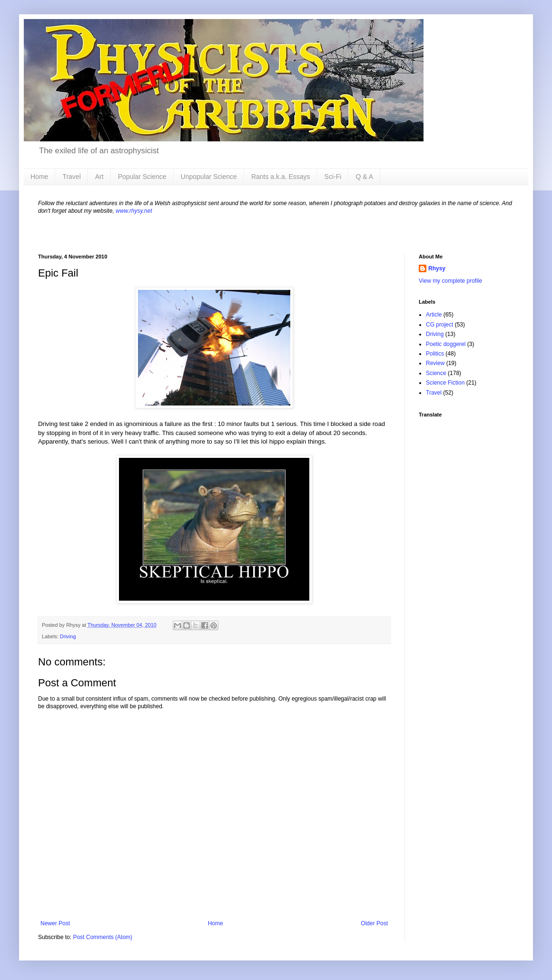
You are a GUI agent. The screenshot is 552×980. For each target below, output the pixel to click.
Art (99, 177)
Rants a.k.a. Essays (281, 177)
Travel (71, 177)
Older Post (374, 923)
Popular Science (142, 177)
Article (434, 315)
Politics (435, 354)
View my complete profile (450, 281)
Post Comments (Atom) (103, 937)
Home (39, 177)
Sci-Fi (333, 177)
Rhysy (437, 268)
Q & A (364, 177)
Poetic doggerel (446, 344)
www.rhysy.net (134, 211)
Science (436, 373)
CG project (439, 325)
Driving (68, 636)
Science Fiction (445, 383)
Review (435, 363)
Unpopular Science (209, 177)
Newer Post (55, 923)
